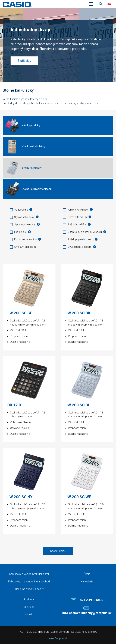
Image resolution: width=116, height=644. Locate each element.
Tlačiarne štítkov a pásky (29, 589)
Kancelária (87, 582)
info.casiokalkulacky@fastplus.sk (87, 613)
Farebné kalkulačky (78, 210)
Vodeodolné (21, 210)
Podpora (29, 599)
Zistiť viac (24, 61)
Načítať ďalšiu (58, 551)
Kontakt (29, 614)
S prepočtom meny (25, 225)
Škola (87, 574)
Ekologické (20, 232)
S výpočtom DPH (77, 225)
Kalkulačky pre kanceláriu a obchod (29, 582)
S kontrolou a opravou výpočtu (85, 232)
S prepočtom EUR (77, 217)
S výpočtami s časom (79, 247)
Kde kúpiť (29, 607)
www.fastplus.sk (58, 639)
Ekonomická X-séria (25, 239)
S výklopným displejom (80, 239)
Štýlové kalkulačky (24, 217)
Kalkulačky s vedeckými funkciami (29, 574)
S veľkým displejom (25, 247)
